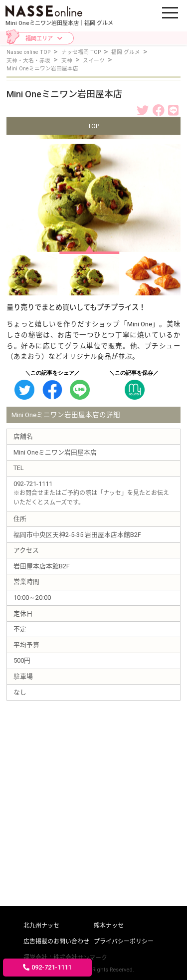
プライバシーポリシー (124, 942)
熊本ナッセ (109, 926)
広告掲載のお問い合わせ (56, 942)
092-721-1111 (47, 967)
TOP (93, 126)
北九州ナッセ (41, 926)
